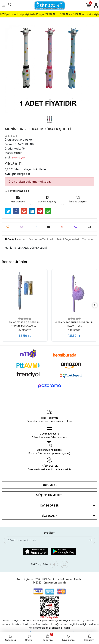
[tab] (15, 239)
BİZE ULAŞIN (50, 516)
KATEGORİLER (49, 505)
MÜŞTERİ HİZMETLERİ (50, 495)
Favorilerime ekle (17, 191)
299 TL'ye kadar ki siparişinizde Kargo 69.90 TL (31, 14)
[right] (95, 305)
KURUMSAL (50, 485)
